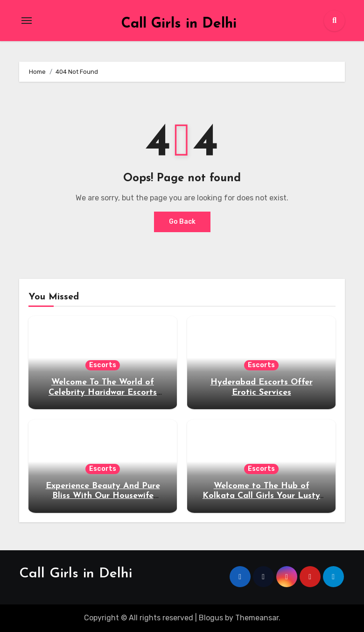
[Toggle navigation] (27, 21)
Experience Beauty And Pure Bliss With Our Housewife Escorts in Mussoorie (103, 496)
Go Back (182, 222)
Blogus (211, 618)
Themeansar (257, 618)
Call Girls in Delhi (179, 24)
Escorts (103, 365)
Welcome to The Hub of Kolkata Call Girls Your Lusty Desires (261, 496)
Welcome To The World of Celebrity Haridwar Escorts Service (103, 392)
